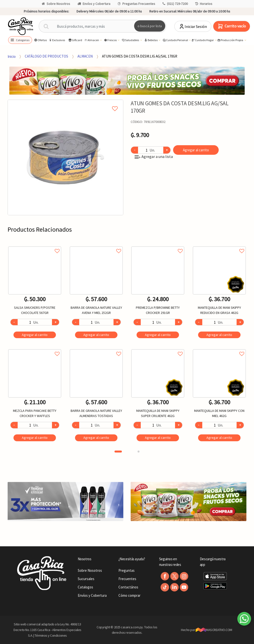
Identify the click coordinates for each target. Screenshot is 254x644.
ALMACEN (85, 56)
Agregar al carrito (196, 150)
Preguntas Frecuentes (136, 4)
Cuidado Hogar (203, 40)
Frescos (110, 40)
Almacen (92, 40)
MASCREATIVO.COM (214, 630)
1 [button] (118, 452)
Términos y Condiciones (51, 635)
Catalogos (85, 587)
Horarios (204, 4)
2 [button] (139, 452)
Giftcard (75, 40)
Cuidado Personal (175, 40)
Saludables (130, 40)
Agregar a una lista (154, 156)
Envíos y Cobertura (94, 4)
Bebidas (151, 40)
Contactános (128, 587)
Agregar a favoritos (35, 245)
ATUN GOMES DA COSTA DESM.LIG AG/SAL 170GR (140, 56)
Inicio (12, 56)
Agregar (35, 335)
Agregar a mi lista (65, 103)
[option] (65, 157)
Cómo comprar (129, 595)
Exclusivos (57, 40)
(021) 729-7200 (175, 4)
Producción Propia (230, 40)
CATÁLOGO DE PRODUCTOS (46, 56)
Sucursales (86, 579)
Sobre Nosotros (56, 4)
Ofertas (40, 40)
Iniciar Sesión (193, 26)
